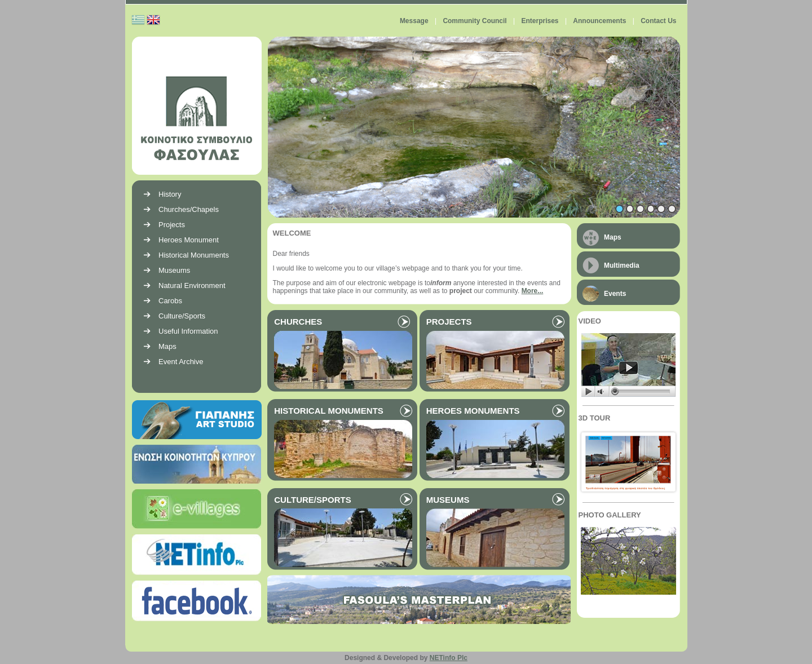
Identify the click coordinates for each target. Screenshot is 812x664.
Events (615, 294)
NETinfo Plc (449, 658)
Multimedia (622, 265)
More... (533, 291)
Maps (613, 237)
